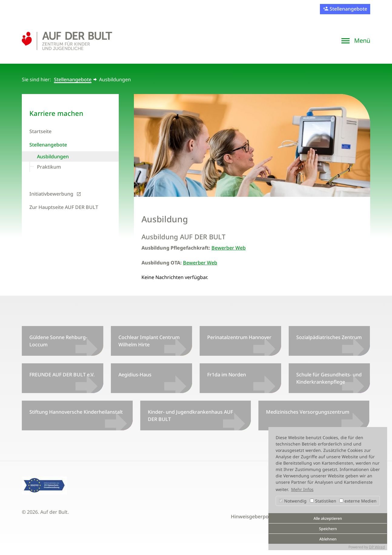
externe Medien (358, 501)
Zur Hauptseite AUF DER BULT (64, 207)
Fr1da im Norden (227, 375)
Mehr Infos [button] (302, 489)
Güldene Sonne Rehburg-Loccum (58, 341)
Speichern (328, 529)
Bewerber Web (229, 248)
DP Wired (377, 547)
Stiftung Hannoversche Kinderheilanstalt (76, 412)
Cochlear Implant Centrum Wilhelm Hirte (149, 341)
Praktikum (49, 167)
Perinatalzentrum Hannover (239, 337)
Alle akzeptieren (328, 518)
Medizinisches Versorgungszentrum (308, 412)
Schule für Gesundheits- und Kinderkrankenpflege (329, 378)
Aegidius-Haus (135, 375)
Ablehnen (328, 539)
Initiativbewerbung (51, 194)
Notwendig (293, 501)
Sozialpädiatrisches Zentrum (329, 337)
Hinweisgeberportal (254, 516)
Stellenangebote (348, 9)
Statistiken (323, 501)
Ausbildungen (53, 156)
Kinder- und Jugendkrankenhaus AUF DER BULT (190, 415)
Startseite (40, 131)
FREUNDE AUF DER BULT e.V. (62, 375)
